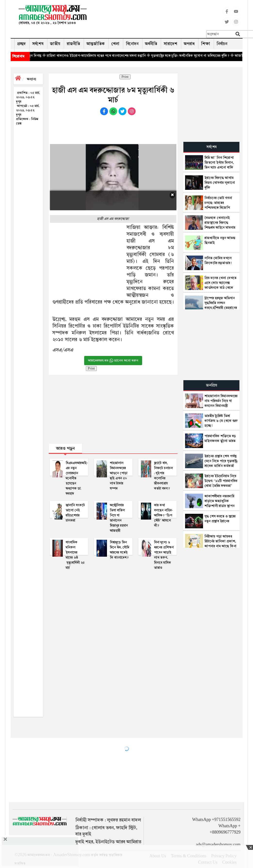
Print (125, 77)
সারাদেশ (171, 44)
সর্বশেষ (38, 44)
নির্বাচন (222, 44)
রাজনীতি (73, 44)
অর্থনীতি (151, 44)
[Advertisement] (162, 16)
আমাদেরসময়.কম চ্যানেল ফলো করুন (113, 361)
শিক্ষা (206, 44)
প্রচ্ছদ (21, 44)
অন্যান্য (32, 79)
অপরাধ (189, 44)
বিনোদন (132, 44)
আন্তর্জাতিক (96, 44)
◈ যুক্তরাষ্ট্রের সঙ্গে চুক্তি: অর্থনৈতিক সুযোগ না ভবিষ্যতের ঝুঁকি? (200, 56)
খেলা (115, 44)
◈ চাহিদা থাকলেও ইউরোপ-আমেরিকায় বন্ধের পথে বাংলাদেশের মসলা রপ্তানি (106, 56)
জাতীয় (55, 44)
